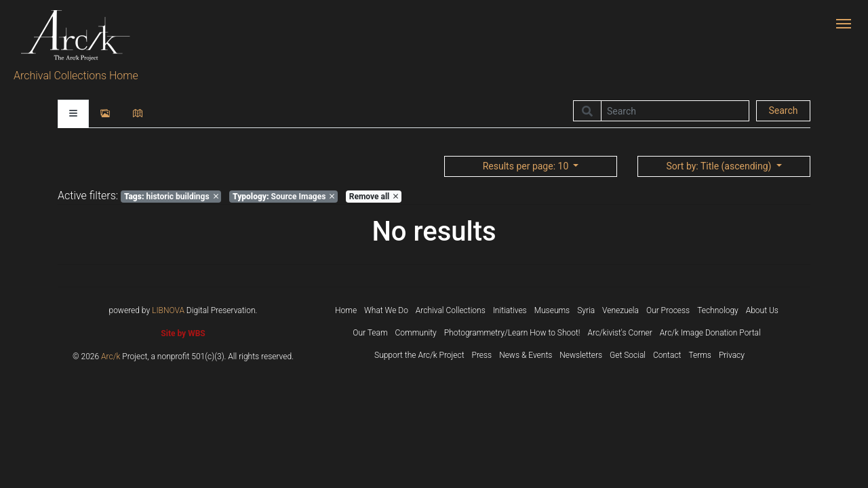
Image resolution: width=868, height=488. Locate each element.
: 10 (527, 166)
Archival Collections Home (76, 76)
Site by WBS (183, 333)
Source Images (283, 197)
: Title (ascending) (719, 166)
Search (783, 110)
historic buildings (171, 197)
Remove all (374, 197)
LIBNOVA (168, 310)
